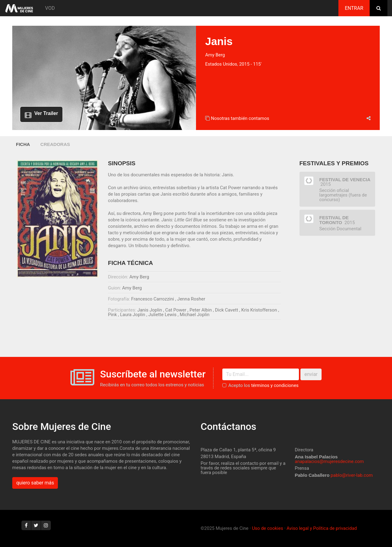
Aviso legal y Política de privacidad (322, 528)
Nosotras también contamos (240, 118)
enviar (311, 374)
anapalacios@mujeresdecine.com (330, 461)
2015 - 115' (250, 64)
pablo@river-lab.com (352, 475)
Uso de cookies (268, 528)
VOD (50, 8)
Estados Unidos (221, 64)
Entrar (354, 8)
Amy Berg (215, 55)
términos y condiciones (275, 385)
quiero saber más (35, 483)
